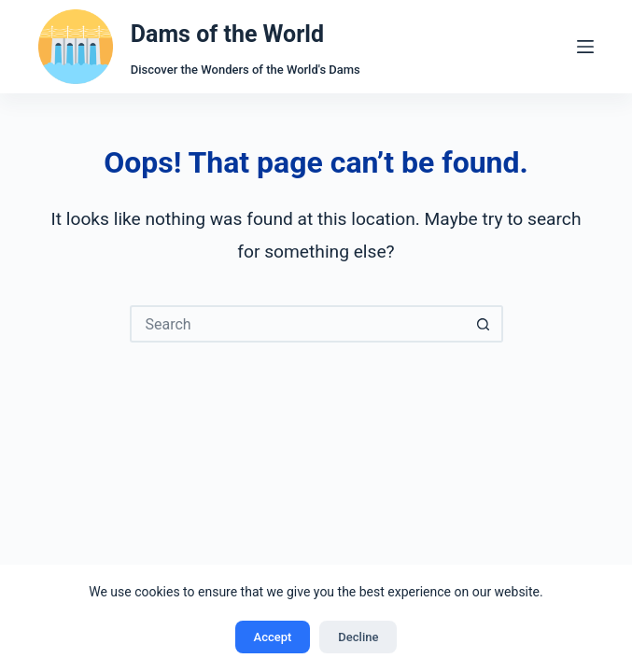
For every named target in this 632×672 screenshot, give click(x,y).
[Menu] (585, 47)
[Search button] (485, 324)
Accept (273, 637)
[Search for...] (298, 324)
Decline (358, 637)
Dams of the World (227, 34)
